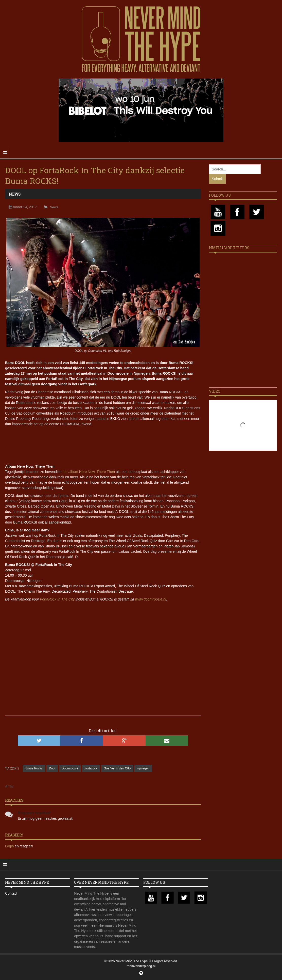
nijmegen (143, 768)
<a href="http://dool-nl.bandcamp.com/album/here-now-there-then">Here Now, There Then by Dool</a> (103, 445)
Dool (52, 768)
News (15, 194)
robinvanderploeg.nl (141, 966)
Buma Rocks (34, 768)
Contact (11, 893)
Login (10, 846)
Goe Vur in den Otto (117, 768)
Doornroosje (70, 768)
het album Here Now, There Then (89, 472)
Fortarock (91, 768)
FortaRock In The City (57, 599)
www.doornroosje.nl (151, 599)
